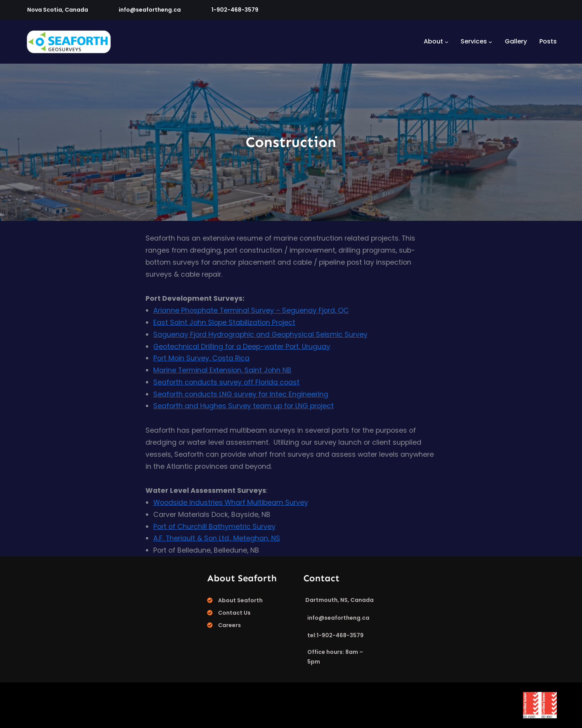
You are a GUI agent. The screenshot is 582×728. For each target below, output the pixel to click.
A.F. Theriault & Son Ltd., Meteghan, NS (217, 538)
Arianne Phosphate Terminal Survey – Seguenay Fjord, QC (251, 310)
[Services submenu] (490, 42)
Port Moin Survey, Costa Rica (201, 358)
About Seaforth (240, 600)
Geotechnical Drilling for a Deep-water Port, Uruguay (242, 347)
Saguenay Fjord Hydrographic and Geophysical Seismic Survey (260, 335)
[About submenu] (447, 42)
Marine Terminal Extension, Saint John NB (222, 370)
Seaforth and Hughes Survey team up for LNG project (243, 406)
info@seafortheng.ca (150, 10)
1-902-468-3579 (235, 10)
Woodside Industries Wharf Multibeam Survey (231, 503)
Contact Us (234, 613)
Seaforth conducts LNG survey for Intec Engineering (241, 394)
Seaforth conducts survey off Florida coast (226, 382)
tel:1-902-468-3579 (335, 635)
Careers (230, 625)
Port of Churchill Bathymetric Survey (214, 527)
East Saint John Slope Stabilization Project (224, 322)
